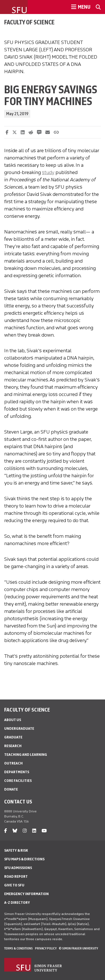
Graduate (13, 737)
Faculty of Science (29, 22)
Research (13, 746)
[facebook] (6, 831)
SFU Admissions (18, 868)
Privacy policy (46, 948)
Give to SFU (14, 885)
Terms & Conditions (18, 948)
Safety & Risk (16, 850)
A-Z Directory (17, 903)
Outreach (13, 763)
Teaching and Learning (26, 755)
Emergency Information (26, 894)
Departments (17, 772)
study (48, 172)
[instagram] (25, 831)
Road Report (16, 876)
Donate (11, 789)
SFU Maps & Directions (24, 859)
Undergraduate (19, 728)
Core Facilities (18, 781)
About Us (13, 720)
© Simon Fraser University (78, 948)
